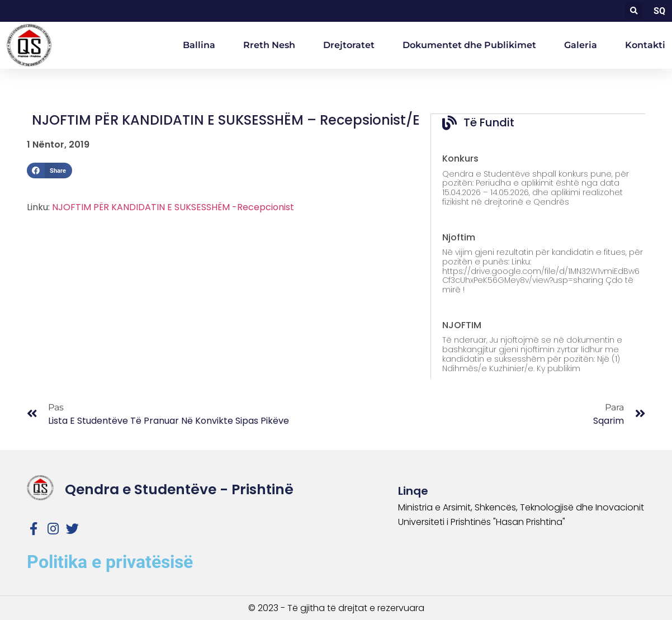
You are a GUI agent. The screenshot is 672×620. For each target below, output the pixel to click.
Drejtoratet (349, 45)
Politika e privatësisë (110, 561)
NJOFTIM (462, 325)
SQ (659, 11)
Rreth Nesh (269, 45)
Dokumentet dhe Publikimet (469, 45)
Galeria (581, 45)
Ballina (199, 45)
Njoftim (459, 237)
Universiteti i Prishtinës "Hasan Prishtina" (482, 521)
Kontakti (645, 45)
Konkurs (460, 158)
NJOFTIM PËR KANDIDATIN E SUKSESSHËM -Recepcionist (173, 207)
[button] (634, 11)
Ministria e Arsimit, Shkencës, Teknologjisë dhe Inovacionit (521, 507)
